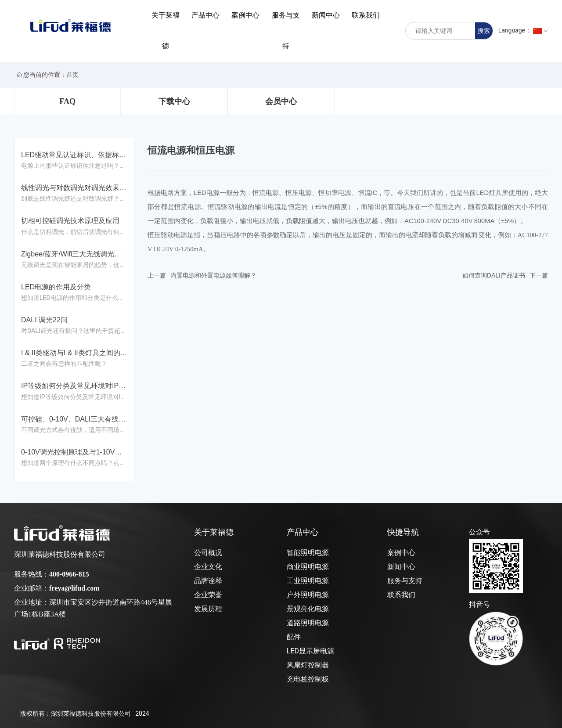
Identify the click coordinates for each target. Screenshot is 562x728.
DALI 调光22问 (44, 320)
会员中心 (281, 101)
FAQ (67, 101)
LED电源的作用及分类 (56, 287)
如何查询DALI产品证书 (494, 275)
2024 (142, 714)
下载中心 (174, 101)
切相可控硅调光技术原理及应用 (70, 221)
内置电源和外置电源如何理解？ (213, 275)
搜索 (484, 31)
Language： (523, 30)
